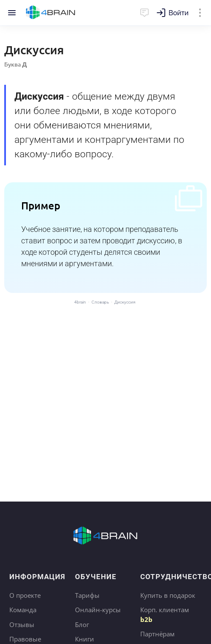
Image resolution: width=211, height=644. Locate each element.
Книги (85, 639)
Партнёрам (157, 634)
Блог (82, 624)
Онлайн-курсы (98, 610)
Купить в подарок (168, 595)
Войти (179, 13)
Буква (16, 64)
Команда (23, 610)
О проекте (25, 595)
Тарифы (87, 595)
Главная (51, 13)
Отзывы (22, 624)
